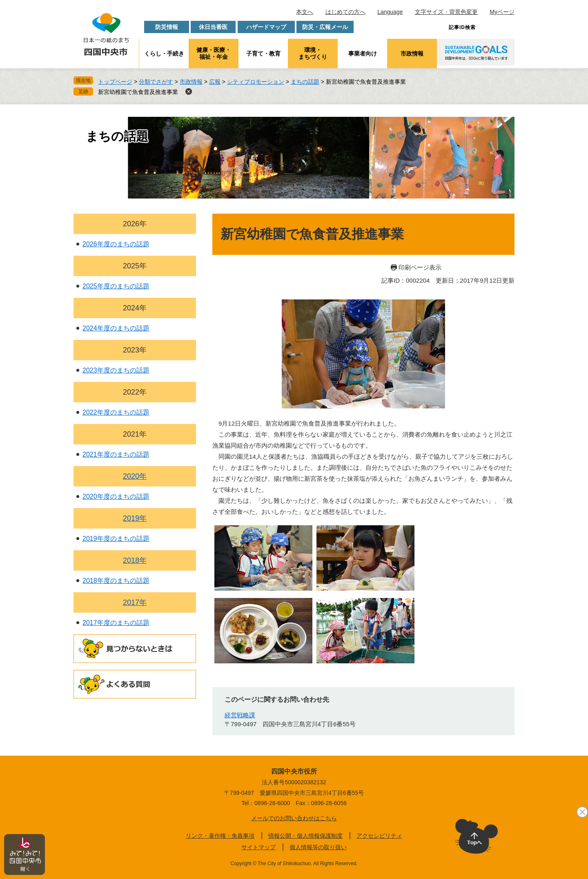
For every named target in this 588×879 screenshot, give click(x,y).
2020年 (135, 476)
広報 (215, 82)
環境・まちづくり (313, 53)
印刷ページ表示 (420, 267)
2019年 (135, 518)
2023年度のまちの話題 (116, 370)
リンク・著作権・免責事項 (220, 836)
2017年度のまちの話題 (116, 623)
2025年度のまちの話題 (116, 286)
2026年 (135, 224)
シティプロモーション (256, 82)
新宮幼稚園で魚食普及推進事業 (138, 92)
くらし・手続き (164, 54)
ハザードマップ (266, 27)
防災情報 (167, 27)
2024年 (135, 308)
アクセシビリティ (379, 836)
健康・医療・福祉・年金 (214, 53)
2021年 (135, 434)
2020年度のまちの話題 (116, 496)
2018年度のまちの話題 (116, 581)
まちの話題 (305, 82)
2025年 (135, 266)
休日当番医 (213, 27)
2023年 (135, 350)
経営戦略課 (240, 715)
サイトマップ (258, 847)
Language (390, 12)
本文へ (305, 12)
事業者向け (363, 54)
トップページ (115, 82)
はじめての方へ (345, 12)
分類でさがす (156, 82)
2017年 (135, 602)
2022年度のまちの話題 (116, 412)
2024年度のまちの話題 (116, 328)
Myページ (502, 12)
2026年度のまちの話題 (116, 244)
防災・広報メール (325, 27)
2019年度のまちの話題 (116, 539)
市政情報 (412, 54)
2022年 (135, 392)
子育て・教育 (263, 54)
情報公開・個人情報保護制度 (305, 836)
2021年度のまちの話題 (116, 454)
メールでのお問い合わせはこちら (294, 818)
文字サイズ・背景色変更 (446, 12)
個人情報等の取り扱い (318, 847)
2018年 (135, 560)
